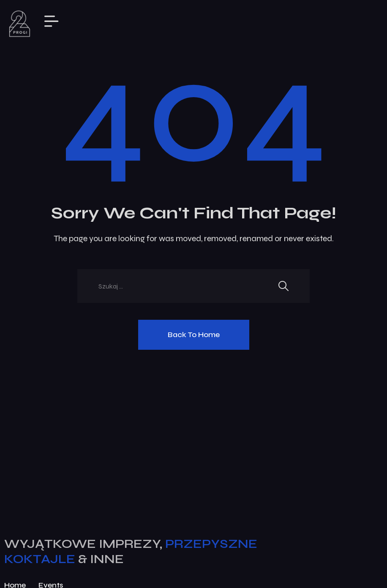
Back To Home (194, 335)
